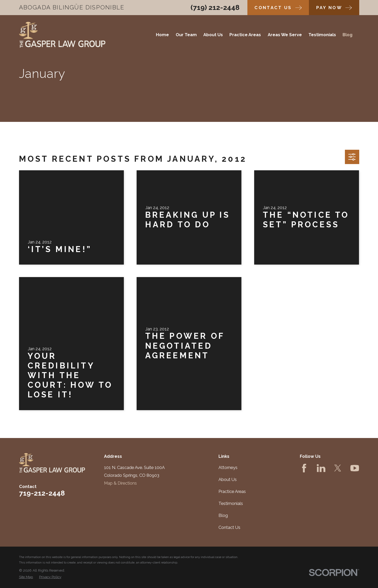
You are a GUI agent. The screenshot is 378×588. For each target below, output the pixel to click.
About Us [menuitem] (213, 35)
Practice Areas (232, 491)
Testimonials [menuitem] (322, 35)
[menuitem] (26, 577)
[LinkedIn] (321, 468)
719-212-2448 (42, 493)
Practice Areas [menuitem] (245, 35)
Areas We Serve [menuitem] (285, 35)
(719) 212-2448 (215, 7)
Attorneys (228, 467)
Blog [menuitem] (347, 35)
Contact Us (229, 527)
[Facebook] (304, 468)
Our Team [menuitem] (186, 35)
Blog (223, 515)
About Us (228, 479)
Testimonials (231, 503)
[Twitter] (338, 468)
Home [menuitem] (162, 35)
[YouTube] (355, 468)
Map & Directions (120, 483)
